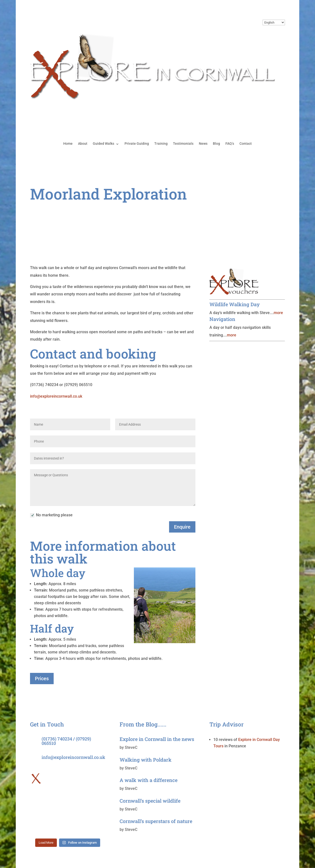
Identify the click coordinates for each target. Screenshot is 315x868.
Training (161, 144)
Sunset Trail (227, 241)
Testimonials (183, 144)
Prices (42, 679)
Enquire (182, 527)
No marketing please (51, 515)
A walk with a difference (149, 780)
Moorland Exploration (237, 232)
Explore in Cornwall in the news (157, 739)
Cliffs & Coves (229, 204)
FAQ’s (230, 144)
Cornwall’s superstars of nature (156, 821)
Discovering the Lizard (238, 223)
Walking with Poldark (146, 760)
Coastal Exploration (235, 213)
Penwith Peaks (230, 251)
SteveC (131, 747)
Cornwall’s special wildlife (150, 801)
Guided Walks (103, 144)
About (83, 144)
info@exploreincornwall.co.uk (56, 396)
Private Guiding (137, 144)
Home (68, 144)
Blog (216, 144)
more (278, 313)
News (203, 144)
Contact (246, 144)
